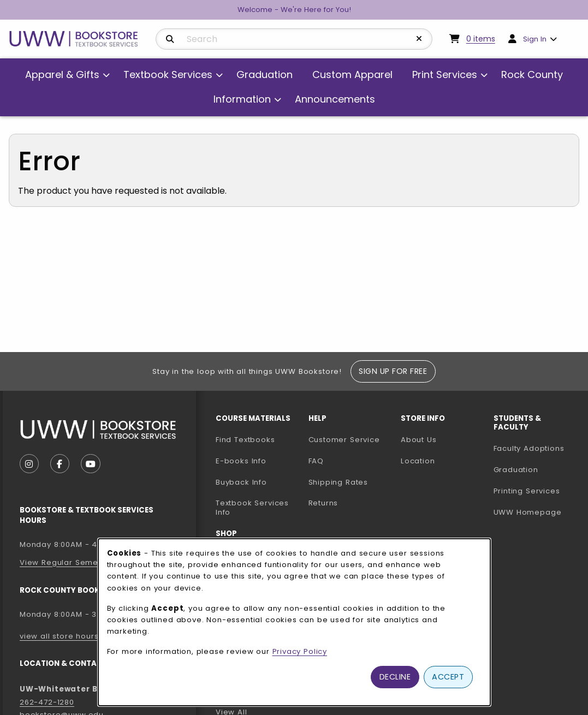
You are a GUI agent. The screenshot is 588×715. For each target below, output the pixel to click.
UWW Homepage (536, 512)
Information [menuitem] (242, 99)
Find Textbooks (245, 440)
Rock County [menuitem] (532, 75)
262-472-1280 (47, 702)
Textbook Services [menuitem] (168, 75)
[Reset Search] (419, 39)
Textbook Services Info (258, 508)
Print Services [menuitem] (445, 75)
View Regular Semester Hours (79, 562)
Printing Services (536, 491)
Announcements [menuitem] (335, 99)
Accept (448, 677)
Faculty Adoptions (536, 448)
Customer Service (344, 440)
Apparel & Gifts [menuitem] (62, 75)
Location (418, 461)
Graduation (516, 470)
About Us (419, 440)
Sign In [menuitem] (535, 39)
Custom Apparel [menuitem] (352, 75)
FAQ (316, 461)
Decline (395, 677)
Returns (323, 503)
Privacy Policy (300, 651)
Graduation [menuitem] (265, 75)
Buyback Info (241, 482)
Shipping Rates (338, 482)
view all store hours (59, 636)
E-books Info (241, 461)
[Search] (170, 39)
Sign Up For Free (393, 371)
